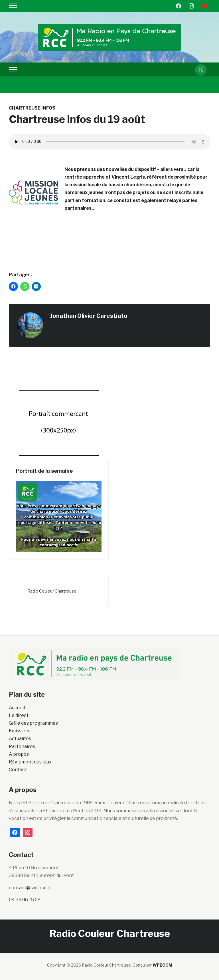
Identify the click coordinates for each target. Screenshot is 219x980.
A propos (19, 754)
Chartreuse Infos (32, 108)
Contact (18, 770)
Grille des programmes (33, 723)
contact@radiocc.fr (30, 888)
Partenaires (22, 746)
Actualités (20, 738)
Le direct (19, 715)
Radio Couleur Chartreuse (52, 591)
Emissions (20, 731)
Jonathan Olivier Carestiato (89, 316)
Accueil (17, 708)
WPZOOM (162, 965)
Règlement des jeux (30, 762)
